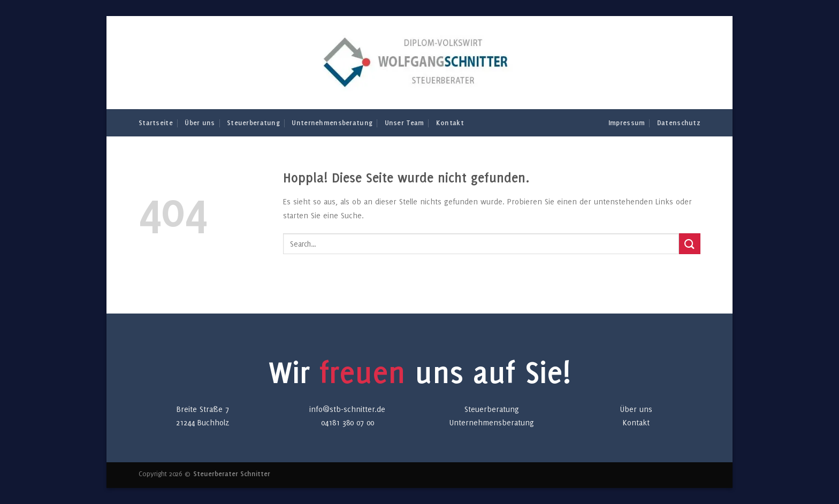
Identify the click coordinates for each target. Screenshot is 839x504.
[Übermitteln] (690, 244)
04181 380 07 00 (348, 422)
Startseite (156, 123)
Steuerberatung (253, 123)
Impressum (627, 123)
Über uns (200, 123)
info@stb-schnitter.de (347, 409)
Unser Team (405, 123)
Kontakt (450, 123)
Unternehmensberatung (332, 123)
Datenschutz (679, 123)
